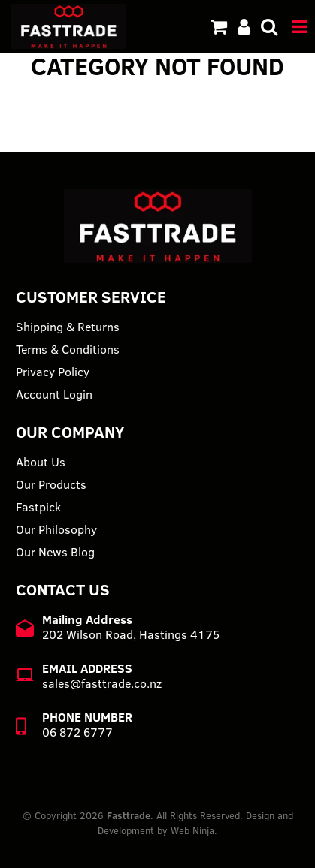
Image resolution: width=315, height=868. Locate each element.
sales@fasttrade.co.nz (102, 683)
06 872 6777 (77, 732)
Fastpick (38, 507)
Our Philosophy (56, 529)
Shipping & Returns (68, 327)
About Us (41, 462)
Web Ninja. (194, 830)
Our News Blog (55, 552)
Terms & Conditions (68, 349)
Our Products (51, 484)
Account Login (54, 394)
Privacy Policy (53, 372)
